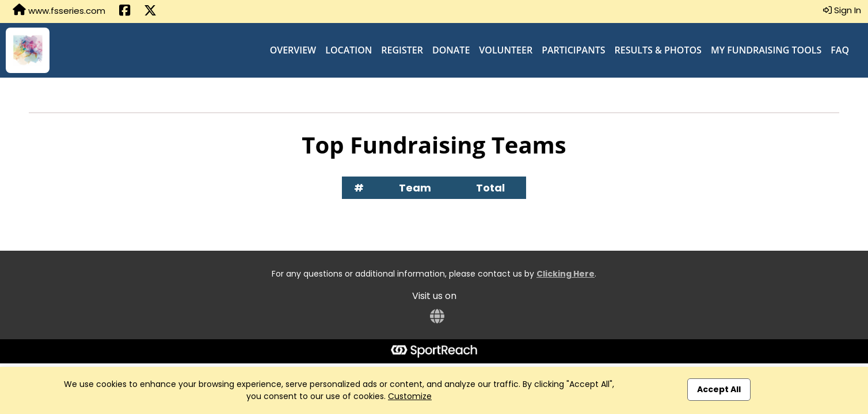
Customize (410, 396)
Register (402, 50)
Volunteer (506, 50)
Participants (573, 50)
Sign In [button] (842, 10)
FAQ (840, 50)
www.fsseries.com (59, 10)
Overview (293, 50)
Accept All (719, 389)
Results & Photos (658, 50)
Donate (451, 50)
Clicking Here (566, 274)
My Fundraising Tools (766, 50)
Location (349, 50)
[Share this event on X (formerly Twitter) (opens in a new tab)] (150, 11)
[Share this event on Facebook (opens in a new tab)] (125, 11)
